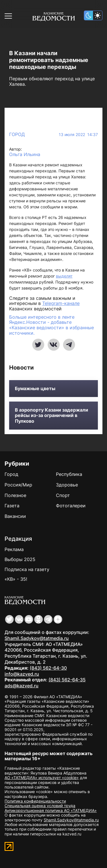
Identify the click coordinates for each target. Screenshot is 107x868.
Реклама (14, 549)
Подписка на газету (27, 569)
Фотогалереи (71, 506)
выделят (64, 276)
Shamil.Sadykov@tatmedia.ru (37, 638)
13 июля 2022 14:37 (78, 135)
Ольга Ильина (25, 154)
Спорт (63, 495)
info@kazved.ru (22, 674)
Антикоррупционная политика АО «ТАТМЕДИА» (51, 810)
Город (17, 134)
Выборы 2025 (20, 559)
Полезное (15, 495)
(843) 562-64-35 (67, 680)
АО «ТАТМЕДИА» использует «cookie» (42, 778)
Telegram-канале (61, 303)
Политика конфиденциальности (35, 801)
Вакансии (15, 516)
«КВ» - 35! (16, 579)
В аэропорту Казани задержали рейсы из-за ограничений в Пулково (52, 415)
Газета (12, 506)
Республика (69, 474)
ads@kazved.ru (22, 686)
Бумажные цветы (35, 389)
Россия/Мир (18, 485)
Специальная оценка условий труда (40, 806)
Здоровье (67, 485)
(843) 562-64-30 (48, 668)
